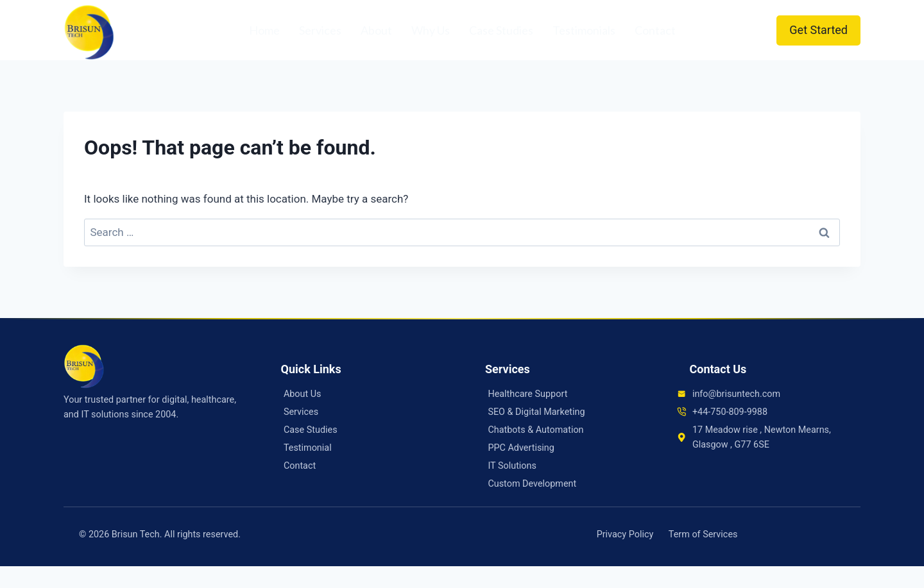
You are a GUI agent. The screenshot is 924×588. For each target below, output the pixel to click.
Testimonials (584, 30)
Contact (655, 30)
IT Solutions (512, 466)
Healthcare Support (527, 394)
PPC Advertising (521, 448)
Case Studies (501, 30)
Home (264, 30)
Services (320, 30)
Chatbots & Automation (535, 430)
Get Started (818, 30)
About (376, 30)
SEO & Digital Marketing (536, 412)
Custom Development (532, 484)
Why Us (431, 30)
